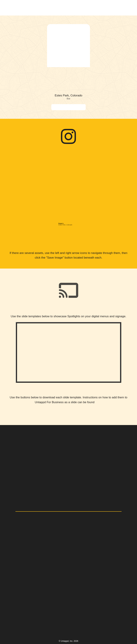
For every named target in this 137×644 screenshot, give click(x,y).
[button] (125, 8)
